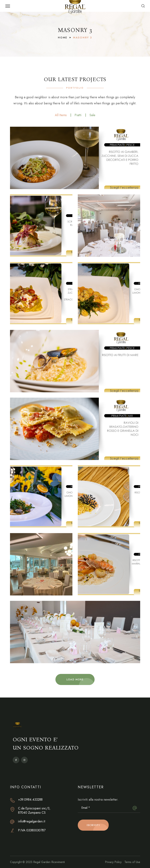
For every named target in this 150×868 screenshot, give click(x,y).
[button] (143, 6)
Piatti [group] (78, 115)
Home (63, 38)
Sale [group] (92, 115)
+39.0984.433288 (30, 800)
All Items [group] (61, 115)
